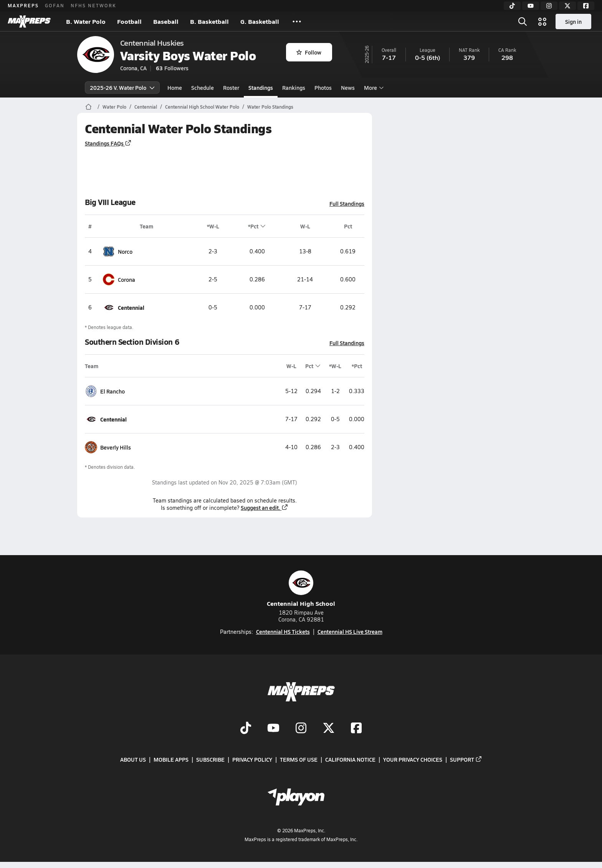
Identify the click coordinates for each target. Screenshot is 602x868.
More (373, 88)
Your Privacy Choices (413, 760)
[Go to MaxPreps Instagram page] (301, 729)
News (348, 88)
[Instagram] (549, 6)
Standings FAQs (108, 143)
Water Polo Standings (270, 107)
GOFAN (55, 5)
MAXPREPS (23, 5)
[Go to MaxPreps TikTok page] (246, 729)
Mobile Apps (171, 760)
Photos (323, 88)
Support (466, 760)
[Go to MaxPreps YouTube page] (273, 729)
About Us (133, 760)
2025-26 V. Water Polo (122, 88)
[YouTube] (531, 6)
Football (129, 21)
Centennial (146, 107)
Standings (261, 88)
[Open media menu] (542, 21)
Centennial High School (301, 589)
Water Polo (114, 107)
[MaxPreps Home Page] (88, 107)
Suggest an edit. (265, 508)
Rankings (294, 88)
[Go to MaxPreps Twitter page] (329, 729)
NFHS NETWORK (93, 5)
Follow (309, 52)
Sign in (573, 21)
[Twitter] (567, 6)
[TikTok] (512, 6)
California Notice (350, 760)
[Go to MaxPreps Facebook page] (356, 729)
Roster (231, 88)
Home (175, 88)
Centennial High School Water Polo (202, 107)
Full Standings (347, 203)
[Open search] (523, 21)
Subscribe (210, 760)
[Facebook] (586, 6)
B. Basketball (209, 21)
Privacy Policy (252, 760)
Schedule (203, 88)
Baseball (166, 21)
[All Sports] (297, 21)
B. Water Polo (86, 21)
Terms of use (299, 760)
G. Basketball (260, 21)
